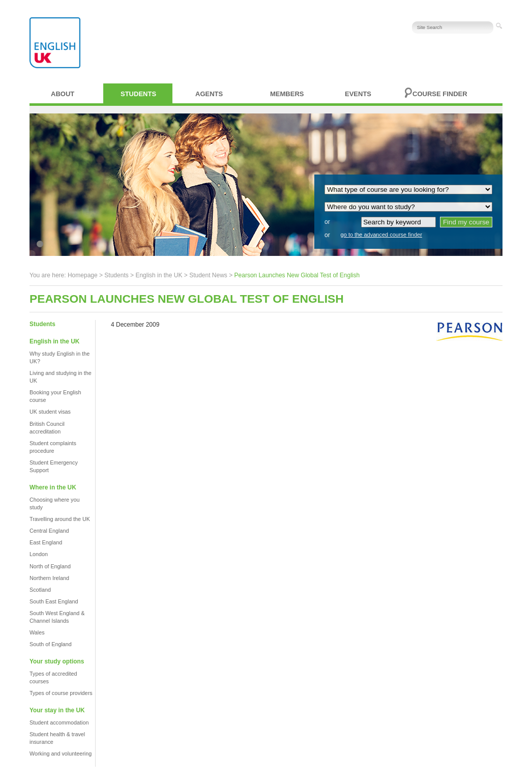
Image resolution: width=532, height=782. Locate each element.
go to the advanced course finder (381, 235)
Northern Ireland (49, 578)
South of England (51, 644)
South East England (54, 601)
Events (358, 94)
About (63, 94)
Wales (37, 632)
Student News (208, 275)
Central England (49, 531)
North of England (50, 566)
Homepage (83, 275)
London (39, 554)
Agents (209, 94)
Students (138, 94)
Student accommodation (59, 722)
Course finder (440, 94)
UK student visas (50, 412)
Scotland (40, 590)
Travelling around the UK (60, 519)
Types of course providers (61, 693)
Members (287, 94)
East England (46, 542)
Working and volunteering (61, 754)
